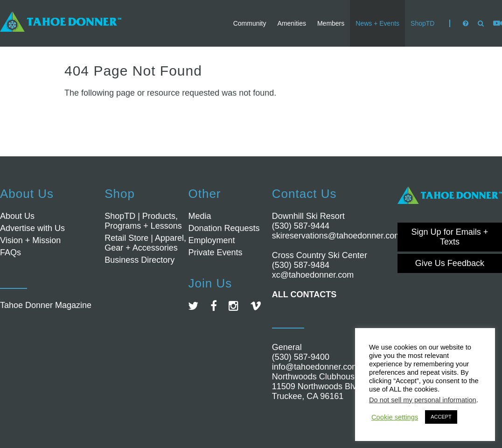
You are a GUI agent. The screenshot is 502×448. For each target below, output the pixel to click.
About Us (17, 216)
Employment (211, 240)
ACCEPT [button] (441, 417)
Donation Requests (224, 228)
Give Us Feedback (450, 263)
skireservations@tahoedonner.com (337, 236)
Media (199, 216)
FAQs (10, 252)
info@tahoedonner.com (315, 367)
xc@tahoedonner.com (313, 275)
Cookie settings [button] (395, 417)
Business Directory (139, 260)
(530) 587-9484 (301, 265)
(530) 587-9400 (301, 357)
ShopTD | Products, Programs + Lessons (143, 221)
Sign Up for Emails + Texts (450, 237)
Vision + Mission (30, 240)
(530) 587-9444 (301, 226)
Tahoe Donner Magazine (46, 305)
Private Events (215, 252)
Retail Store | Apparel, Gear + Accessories (145, 243)
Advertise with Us (32, 228)
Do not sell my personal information (423, 400)
